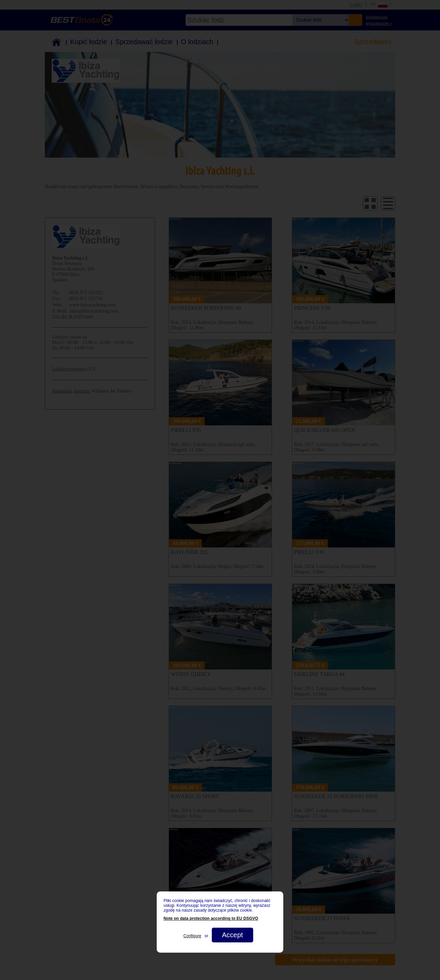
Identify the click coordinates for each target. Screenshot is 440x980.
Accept (232, 935)
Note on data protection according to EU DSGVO (211, 918)
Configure (192, 936)
